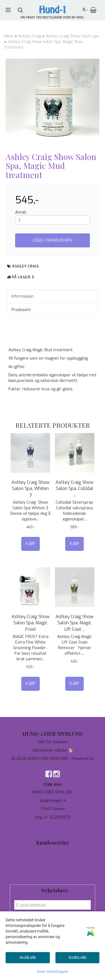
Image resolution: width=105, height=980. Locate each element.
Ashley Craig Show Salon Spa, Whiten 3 (31, 489)
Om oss (53, 868)
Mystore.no (53, 764)
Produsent (21, 310)
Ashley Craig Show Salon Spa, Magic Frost (31, 623)
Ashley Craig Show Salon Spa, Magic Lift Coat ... (74, 623)
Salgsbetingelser (53, 876)
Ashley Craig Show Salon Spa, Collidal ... (74, 489)
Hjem (9, 36)
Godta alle (77, 957)
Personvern (53, 859)
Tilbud (53, 851)
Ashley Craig (30, 36)
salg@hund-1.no (53, 831)
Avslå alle (28, 957)
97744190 (53, 826)
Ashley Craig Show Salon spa (72, 36)
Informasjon (23, 296)
